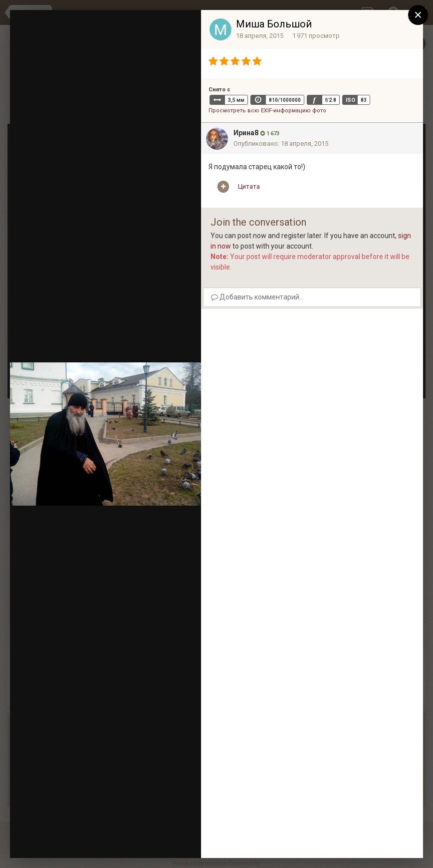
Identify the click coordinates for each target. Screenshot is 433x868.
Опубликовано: (281, 144)
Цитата (249, 186)
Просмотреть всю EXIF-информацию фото (267, 111)
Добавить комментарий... (257, 297)
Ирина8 (246, 133)
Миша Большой (274, 24)
